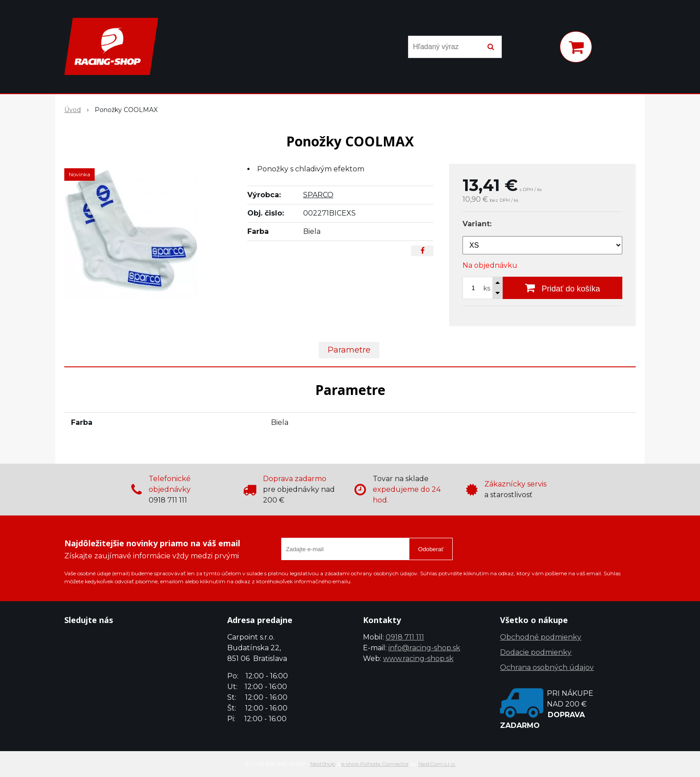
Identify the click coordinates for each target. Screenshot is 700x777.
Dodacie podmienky (536, 652)
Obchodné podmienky (541, 637)
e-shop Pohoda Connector (375, 764)
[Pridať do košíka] (562, 288)
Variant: (477, 224)
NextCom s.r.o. (437, 764)
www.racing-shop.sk (418, 659)
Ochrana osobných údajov (547, 667)
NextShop (323, 764)
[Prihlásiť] (541, 49)
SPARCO (318, 195)
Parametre (349, 350)
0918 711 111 (405, 637)
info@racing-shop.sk (424, 648)
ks (487, 288)
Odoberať (431, 549)
